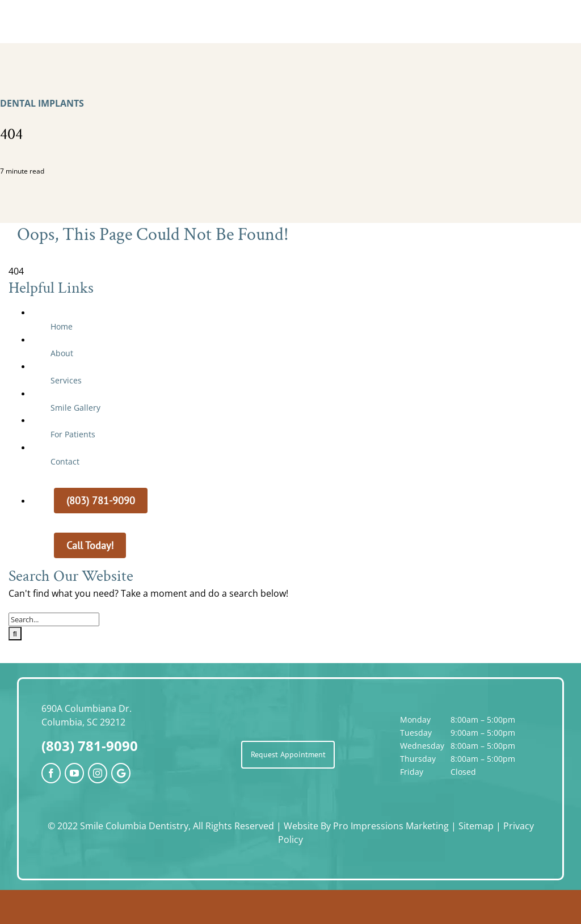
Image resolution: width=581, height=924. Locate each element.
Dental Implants (42, 103)
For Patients (73, 434)
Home (62, 326)
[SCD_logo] (290, 16)
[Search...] (54, 619)
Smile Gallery (75, 408)
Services (66, 380)
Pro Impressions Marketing (391, 826)
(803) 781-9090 (90, 746)
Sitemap (476, 826)
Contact (65, 461)
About (62, 353)
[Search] (15, 634)
